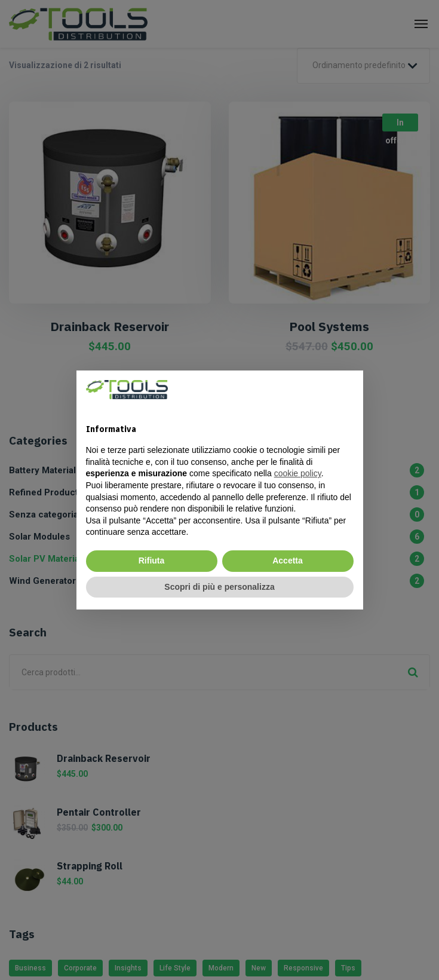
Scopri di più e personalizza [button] (219, 587)
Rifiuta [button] (152, 561)
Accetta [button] (288, 561)
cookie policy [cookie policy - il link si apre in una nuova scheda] (298, 473)
